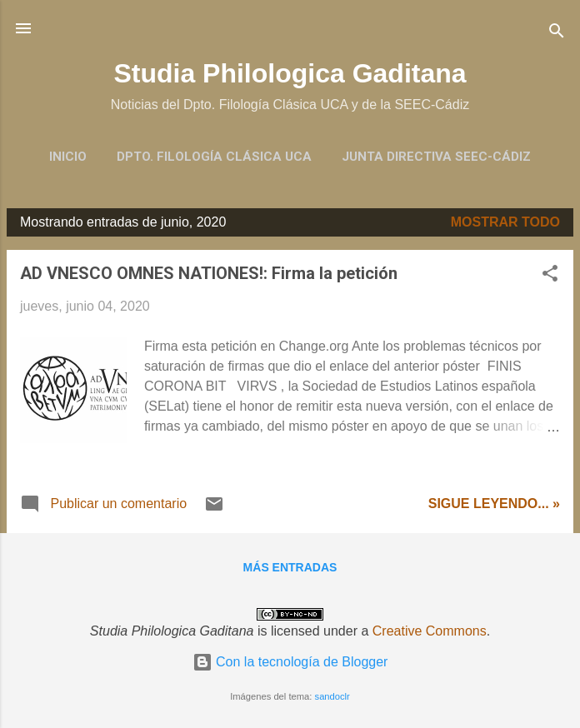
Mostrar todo (505, 222)
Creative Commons (430, 631)
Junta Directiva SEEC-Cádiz (436, 157)
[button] (550, 276)
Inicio (68, 157)
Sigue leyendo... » (494, 504)
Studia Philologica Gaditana (290, 73)
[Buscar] (557, 34)
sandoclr (332, 696)
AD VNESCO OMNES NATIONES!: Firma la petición (209, 273)
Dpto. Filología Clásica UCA (214, 157)
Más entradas (290, 567)
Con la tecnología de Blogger (290, 662)
